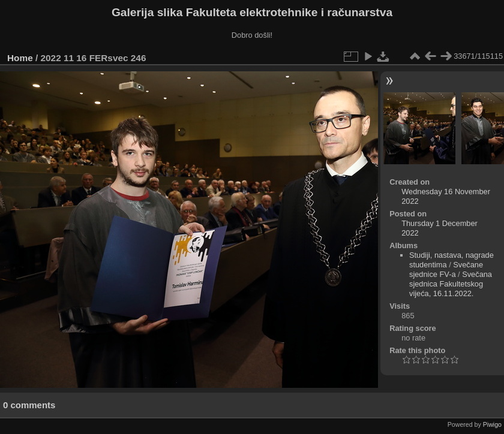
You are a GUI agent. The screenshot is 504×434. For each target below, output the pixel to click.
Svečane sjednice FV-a (446, 269)
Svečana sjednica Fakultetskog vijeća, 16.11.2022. (451, 284)
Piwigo (492, 424)
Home (20, 58)
